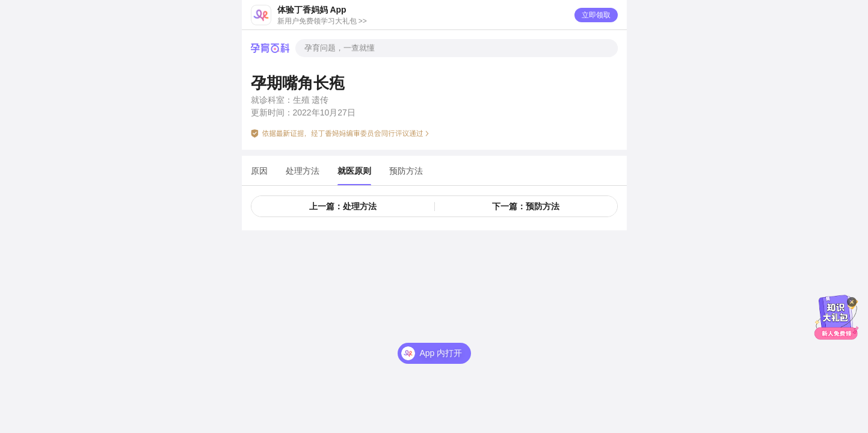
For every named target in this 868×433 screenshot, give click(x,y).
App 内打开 (441, 353)
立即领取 (596, 15)
